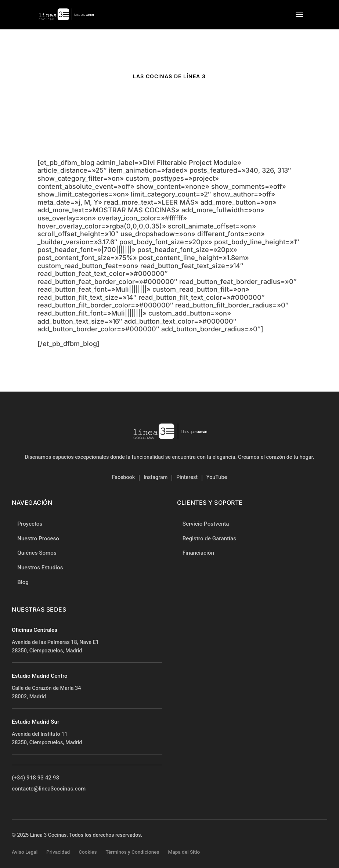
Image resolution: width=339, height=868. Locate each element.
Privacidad (58, 852)
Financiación (198, 553)
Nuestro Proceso (38, 539)
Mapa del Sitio (184, 852)
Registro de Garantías (209, 539)
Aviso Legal (25, 852)
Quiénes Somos (37, 553)
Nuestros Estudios (40, 568)
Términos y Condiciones (132, 852)
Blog (23, 582)
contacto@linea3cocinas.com (49, 789)
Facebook (124, 477)
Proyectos (30, 524)
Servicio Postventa (206, 524)
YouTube (217, 477)
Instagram (156, 477)
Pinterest (187, 477)
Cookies (88, 852)
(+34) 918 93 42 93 (35, 778)
